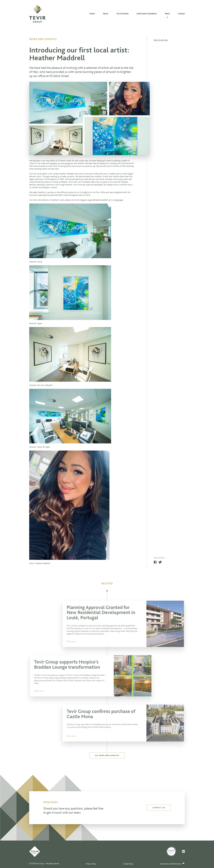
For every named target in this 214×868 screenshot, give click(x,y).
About (106, 14)
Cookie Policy (128, 864)
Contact (181, 14)
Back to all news (161, 40)
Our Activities (122, 14)
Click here (119, 200)
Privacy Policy (91, 864)
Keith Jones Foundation (147, 14)
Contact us (159, 808)
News (167, 14)
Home (92, 14)
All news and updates (107, 755)
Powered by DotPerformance (172, 864)
